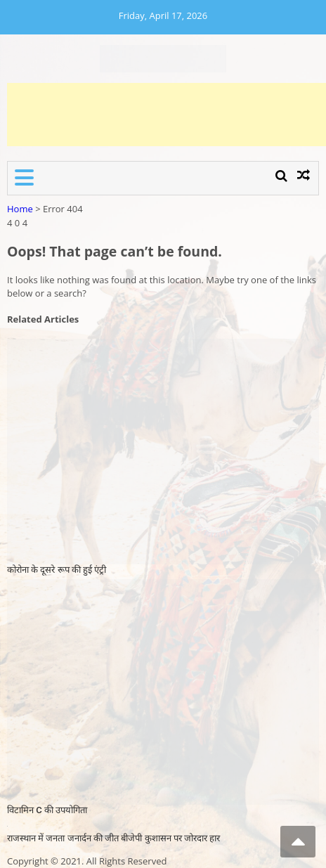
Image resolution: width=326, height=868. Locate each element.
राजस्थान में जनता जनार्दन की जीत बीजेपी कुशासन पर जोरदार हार (113, 838)
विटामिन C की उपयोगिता (47, 810)
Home (20, 209)
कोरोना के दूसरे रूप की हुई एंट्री (57, 570)
